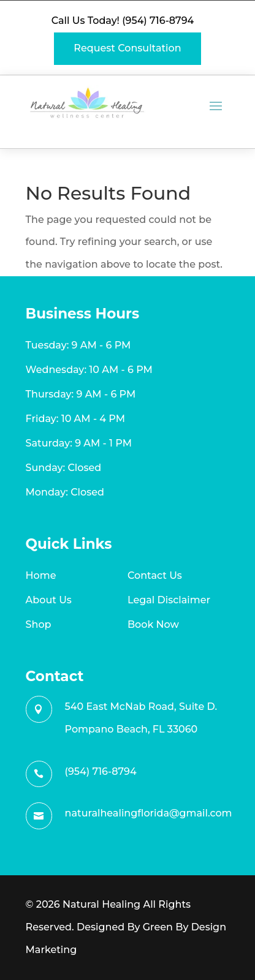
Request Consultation (127, 48)
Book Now (153, 624)
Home (41, 575)
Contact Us (155, 575)
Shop (39, 624)
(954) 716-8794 (158, 21)
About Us (49, 600)
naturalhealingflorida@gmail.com (149, 813)
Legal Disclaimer (169, 600)
